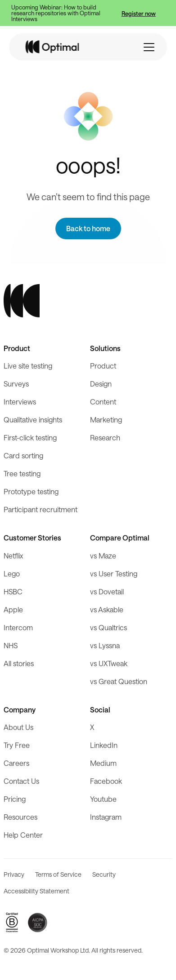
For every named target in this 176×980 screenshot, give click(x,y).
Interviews (20, 402)
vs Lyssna (105, 645)
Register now (139, 13)
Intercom (18, 627)
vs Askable (107, 609)
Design (101, 384)
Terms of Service (58, 874)
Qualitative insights (33, 420)
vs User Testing (114, 573)
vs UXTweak (109, 663)
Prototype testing (31, 491)
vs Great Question (119, 681)
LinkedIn (104, 745)
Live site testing (28, 366)
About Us (18, 727)
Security (104, 874)
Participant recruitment (41, 509)
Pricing (15, 799)
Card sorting (23, 455)
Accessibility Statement (36, 891)
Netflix (13, 556)
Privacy (14, 874)
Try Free (17, 745)
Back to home (88, 228)
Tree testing (22, 473)
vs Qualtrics (108, 627)
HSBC (13, 591)
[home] (53, 47)
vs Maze (103, 556)
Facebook (106, 781)
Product (103, 366)
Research (105, 437)
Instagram (106, 817)
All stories (19, 663)
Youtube (103, 799)
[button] (149, 47)
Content (103, 402)
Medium (103, 763)
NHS (11, 645)
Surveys (16, 384)
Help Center (23, 835)
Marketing (106, 420)
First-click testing (30, 437)
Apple (13, 609)
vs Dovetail (107, 591)
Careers (16, 763)
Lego (12, 573)
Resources (20, 817)
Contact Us (21, 781)
